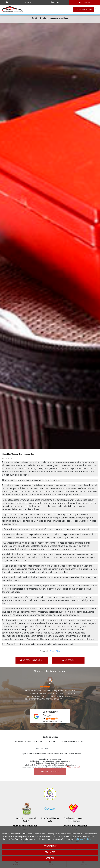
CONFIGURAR (50, 846)
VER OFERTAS (68, 660)
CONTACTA (85, 2)
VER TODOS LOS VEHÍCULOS (32, 660)
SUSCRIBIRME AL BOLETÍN (50, 771)
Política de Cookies (82, 839)
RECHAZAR (50, 852)
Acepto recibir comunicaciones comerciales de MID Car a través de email (51, 754)
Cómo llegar (54, 2)
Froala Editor (55, 651)
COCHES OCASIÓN (84, 9)
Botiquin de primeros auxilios (23, 454)
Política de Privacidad (73, 767)
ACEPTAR (50, 858)
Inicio (4, 454)
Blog (9, 454)
